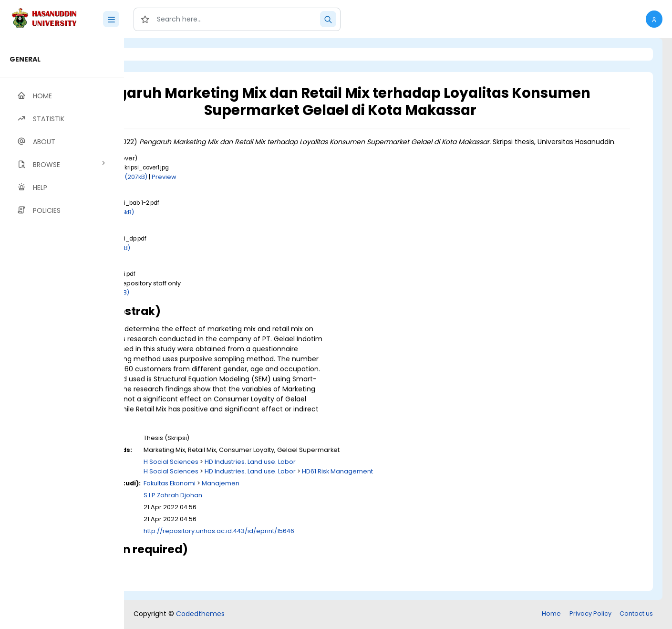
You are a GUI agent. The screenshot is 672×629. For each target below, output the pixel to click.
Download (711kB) (210, 258)
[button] (654, 19)
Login (165, 54)
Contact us (636, 614)
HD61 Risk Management (443, 481)
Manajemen (326, 493)
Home (551, 614)
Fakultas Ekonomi (275, 493)
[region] (62, 334)
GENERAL (25, 59)
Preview (270, 187)
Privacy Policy (590, 614)
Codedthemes (200, 615)
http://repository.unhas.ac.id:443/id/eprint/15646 (325, 541)
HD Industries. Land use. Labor (356, 472)
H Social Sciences (277, 472)
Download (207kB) (225, 187)
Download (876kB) (212, 222)
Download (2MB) (209, 302)
